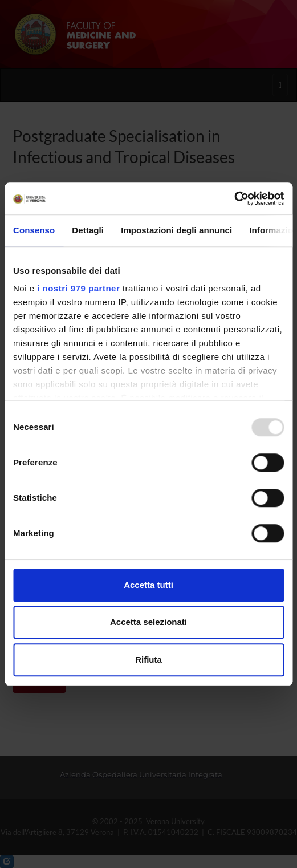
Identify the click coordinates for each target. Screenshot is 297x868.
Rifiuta (148, 660)
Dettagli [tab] (88, 230)
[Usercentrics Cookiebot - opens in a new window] (234, 198)
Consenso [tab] (34, 230)
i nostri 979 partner (78, 288)
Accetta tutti (148, 585)
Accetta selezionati (148, 622)
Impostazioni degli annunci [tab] (176, 230)
